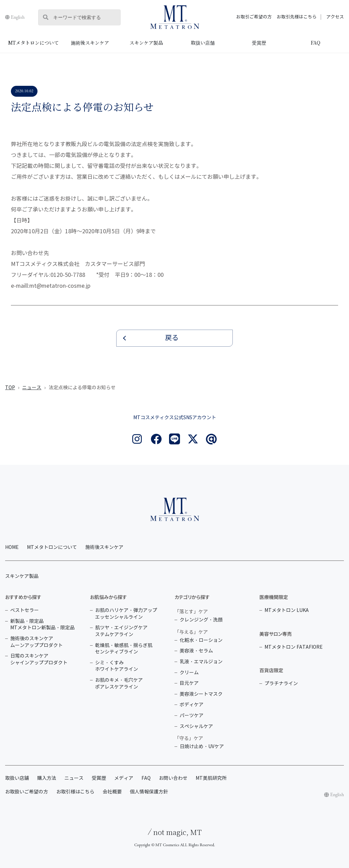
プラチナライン (281, 684)
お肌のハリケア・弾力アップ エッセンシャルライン (126, 614)
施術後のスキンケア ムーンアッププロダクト (36, 642)
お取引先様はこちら (297, 17)
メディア (124, 778)
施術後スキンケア (90, 43)
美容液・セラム (196, 651)
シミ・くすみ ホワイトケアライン (117, 666)
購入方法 (47, 778)
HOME (12, 547)
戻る (172, 338)
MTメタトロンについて (33, 43)
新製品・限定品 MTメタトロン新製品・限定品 (42, 625)
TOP (10, 388)
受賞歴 (259, 43)
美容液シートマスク (201, 694)
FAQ (316, 43)
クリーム (189, 673)
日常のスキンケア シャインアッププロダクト (39, 659)
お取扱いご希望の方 (27, 792)
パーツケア (192, 716)
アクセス (335, 17)
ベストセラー (25, 610)
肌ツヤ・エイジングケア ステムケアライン (121, 631)
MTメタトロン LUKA (287, 610)
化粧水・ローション (201, 640)
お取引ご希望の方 (254, 17)
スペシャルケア (196, 727)
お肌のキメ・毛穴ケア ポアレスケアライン (119, 684)
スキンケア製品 (146, 43)
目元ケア (189, 683)
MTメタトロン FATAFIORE (294, 647)
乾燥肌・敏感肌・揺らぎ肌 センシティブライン (124, 649)
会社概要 (112, 792)
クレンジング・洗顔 (201, 620)
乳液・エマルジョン (201, 662)
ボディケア (192, 705)
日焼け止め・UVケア (202, 747)
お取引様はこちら (75, 792)
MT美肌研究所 (211, 778)
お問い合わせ (173, 778)
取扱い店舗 (203, 43)
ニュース (32, 388)
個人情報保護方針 (149, 792)
